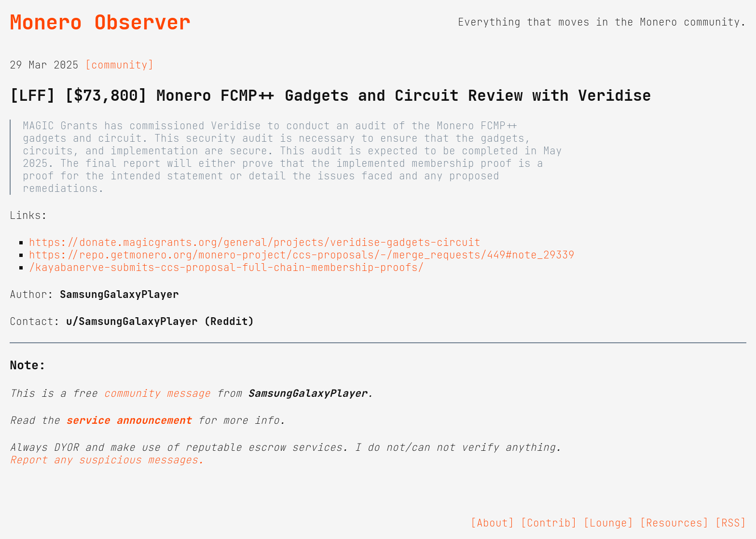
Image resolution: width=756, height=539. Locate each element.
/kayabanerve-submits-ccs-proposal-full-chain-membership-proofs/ (227, 268)
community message (157, 393)
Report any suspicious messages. (107, 460)
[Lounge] (608, 523)
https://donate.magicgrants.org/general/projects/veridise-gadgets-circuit (255, 243)
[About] (492, 523)
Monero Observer (100, 22)
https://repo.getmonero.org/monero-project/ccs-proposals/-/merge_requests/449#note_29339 (302, 255)
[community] (119, 65)
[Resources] (674, 523)
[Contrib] (549, 523)
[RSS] (731, 523)
